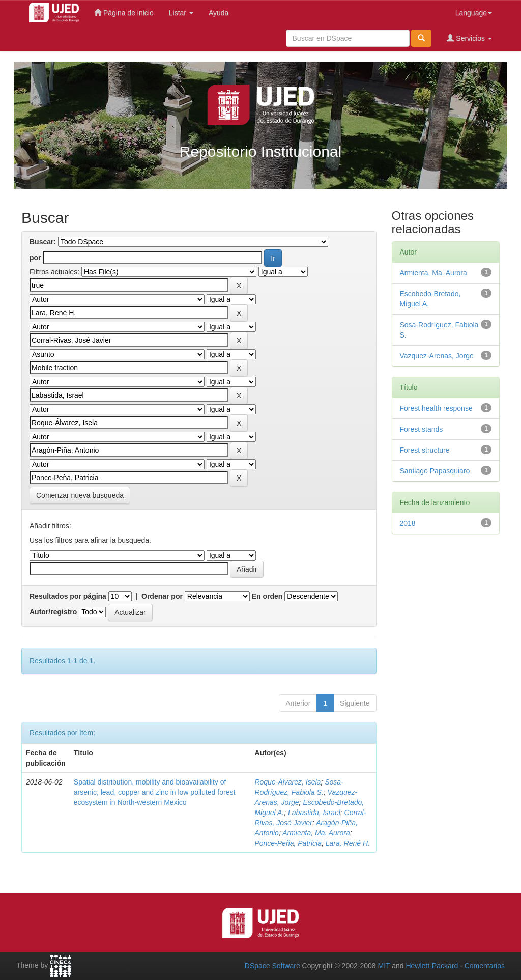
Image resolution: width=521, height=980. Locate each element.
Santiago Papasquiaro (435, 471)
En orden (267, 596)
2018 (408, 523)
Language (474, 13)
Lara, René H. (348, 843)
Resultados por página (68, 596)
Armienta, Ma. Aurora (316, 833)
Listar (181, 13)
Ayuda (219, 13)
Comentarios (485, 966)
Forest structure (425, 450)
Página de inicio (124, 12)
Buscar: (43, 242)
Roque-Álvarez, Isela (287, 782)
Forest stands (422, 429)
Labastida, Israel (314, 813)
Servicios (469, 38)
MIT (384, 966)
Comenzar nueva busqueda (80, 495)
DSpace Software (272, 966)
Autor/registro (53, 612)
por (35, 258)
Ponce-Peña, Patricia (288, 843)
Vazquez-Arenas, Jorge (437, 356)
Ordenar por (162, 596)
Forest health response (436, 408)
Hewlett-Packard (432, 966)
